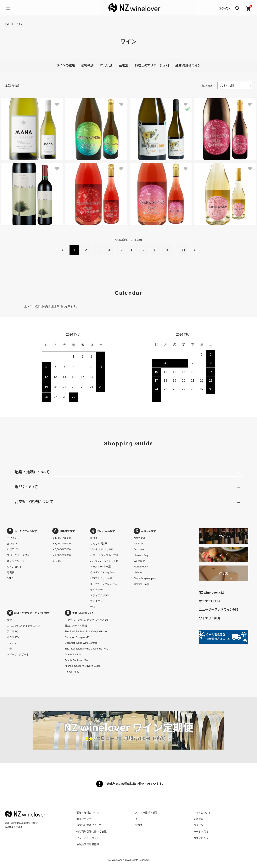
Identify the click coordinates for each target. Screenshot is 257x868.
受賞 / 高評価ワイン (80, 613)
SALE (10, 578)
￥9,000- (57, 561)
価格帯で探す (64, 531)
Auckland (139, 544)
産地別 (124, 65)
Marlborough (141, 567)
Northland (139, 538)
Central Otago (142, 584)
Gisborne (139, 549)
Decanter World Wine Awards (81, 643)
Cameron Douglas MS (77, 637)
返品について (84, 819)
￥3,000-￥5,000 (61, 544)
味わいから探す (103, 531)
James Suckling (74, 654)
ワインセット (14, 567)
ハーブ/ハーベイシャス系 (104, 561)
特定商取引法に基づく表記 (92, 832)
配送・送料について (88, 813)
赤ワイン (12, 544)
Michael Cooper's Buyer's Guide (83, 666)
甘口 (93, 607)
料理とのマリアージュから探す (28, 613)
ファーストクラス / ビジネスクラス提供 (87, 620)
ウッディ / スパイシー (103, 572)
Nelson (138, 572)
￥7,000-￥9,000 (61, 555)
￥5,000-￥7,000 (61, 549)
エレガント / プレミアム (104, 584)
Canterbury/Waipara (145, 578)
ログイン (224, 8)
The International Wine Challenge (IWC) (87, 649)
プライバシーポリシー (89, 838)
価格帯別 (87, 65)
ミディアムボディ (100, 595)
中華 (9, 649)
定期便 (11, 572)
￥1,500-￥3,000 (61, 538)
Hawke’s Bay (141, 555)
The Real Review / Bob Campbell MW (86, 631)
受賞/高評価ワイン (188, 65)
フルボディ (96, 601)
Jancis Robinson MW (77, 660)
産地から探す (145, 531)
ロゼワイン (13, 549)
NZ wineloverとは (212, 593)
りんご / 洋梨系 (99, 544)
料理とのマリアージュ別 (152, 65)
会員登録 (198, 819)
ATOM (138, 825)
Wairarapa (140, 561)
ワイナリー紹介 (210, 618)
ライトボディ (98, 590)
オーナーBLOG (210, 601)
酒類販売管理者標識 (88, 844)
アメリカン (13, 631)
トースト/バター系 (101, 567)
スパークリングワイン (20, 555)
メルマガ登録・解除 (146, 813)
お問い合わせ (201, 838)
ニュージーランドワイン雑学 (219, 610)
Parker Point (72, 672)
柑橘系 (94, 538)
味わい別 (106, 65)
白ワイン (12, 538)
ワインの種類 (65, 65)
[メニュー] (8, 8)
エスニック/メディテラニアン (24, 626)
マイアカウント (202, 813)
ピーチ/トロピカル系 (102, 549)
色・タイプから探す (22, 531)
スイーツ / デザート (18, 654)
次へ (194, 250)
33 (183, 250)
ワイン (19, 24)
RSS (138, 819)
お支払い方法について (89, 825)
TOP (8, 24)
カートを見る (201, 832)
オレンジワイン (16, 561)
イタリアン (13, 637)
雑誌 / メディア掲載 (76, 626)
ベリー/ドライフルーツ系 (104, 555)
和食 (9, 620)
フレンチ (12, 643)
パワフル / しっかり (101, 578)
